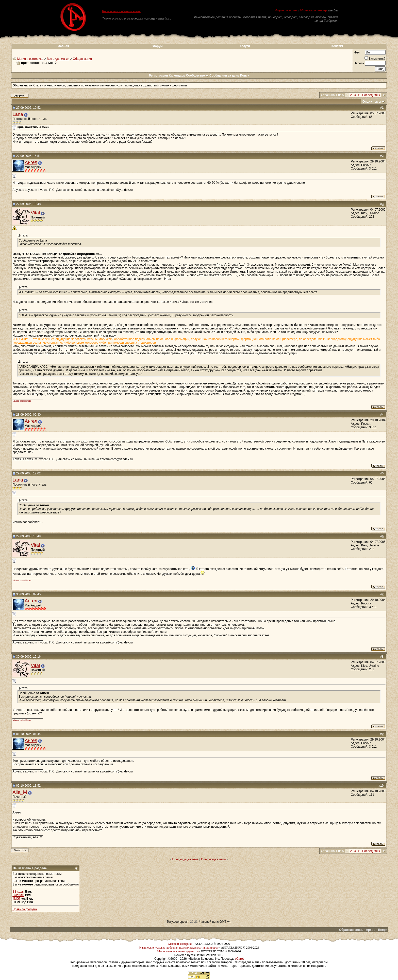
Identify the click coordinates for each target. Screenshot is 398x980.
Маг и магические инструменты (178, 951)
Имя (356, 52)
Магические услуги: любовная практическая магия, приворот (179, 948)
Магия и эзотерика (30, 59)
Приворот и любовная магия (121, 11)
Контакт (337, 46)
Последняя (371, 95)
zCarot (239, 959)
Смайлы (18, 895)
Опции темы (372, 102)
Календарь (177, 76)
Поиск (245, 76)
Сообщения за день (224, 76)
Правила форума (25, 909)
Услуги (245, 46)
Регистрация (158, 76)
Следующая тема (213, 859)
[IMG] (16, 899)
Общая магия (82, 59)
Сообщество (197, 76)
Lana (18, 114)
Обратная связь (351, 930)
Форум (157, 46)
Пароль (359, 63)
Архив (370, 930)
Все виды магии (58, 59)
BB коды (18, 892)
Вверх (383, 930)
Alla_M (20, 792)
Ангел (31, 162)
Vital (35, 213)
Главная (63, 46)
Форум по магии (286, 10)
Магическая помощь (314, 10)
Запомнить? (375, 59)
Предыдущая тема (186, 859)
